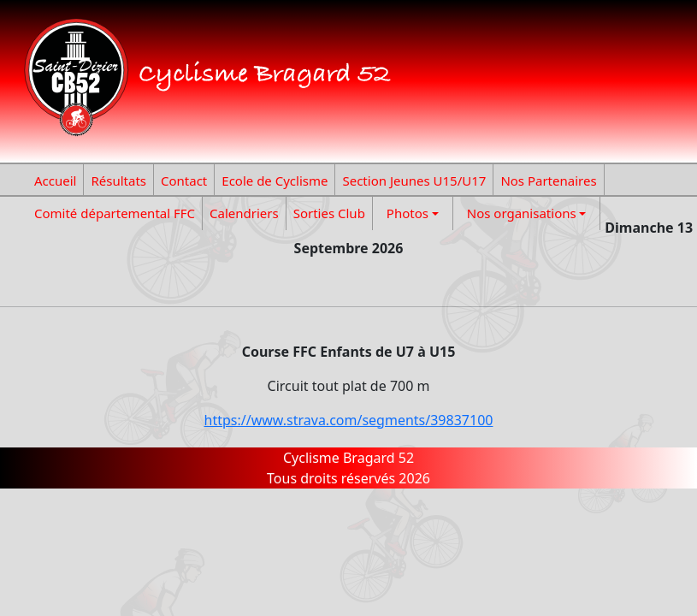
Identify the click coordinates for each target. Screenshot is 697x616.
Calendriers (244, 213)
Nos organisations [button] (522, 213)
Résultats (118, 181)
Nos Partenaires (548, 181)
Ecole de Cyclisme (275, 181)
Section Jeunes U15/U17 (414, 181)
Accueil (55, 181)
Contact (184, 181)
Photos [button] (408, 213)
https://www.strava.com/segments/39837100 (349, 420)
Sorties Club (329, 213)
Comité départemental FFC (115, 213)
